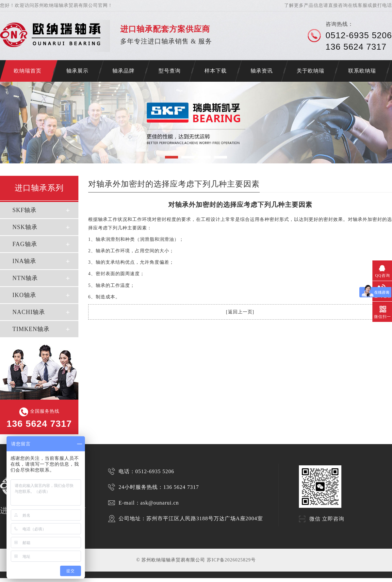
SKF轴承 (24, 210)
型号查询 (170, 71)
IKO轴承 (24, 295)
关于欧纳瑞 (310, 71)
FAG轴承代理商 (152, 580)
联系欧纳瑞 (362, 71)
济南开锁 (4, 580)
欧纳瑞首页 (28, 71)
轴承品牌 (123, 71)
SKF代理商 (88, 580)
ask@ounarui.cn (160, 503)
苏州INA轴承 (76, 580)
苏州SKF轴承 (39, 580)
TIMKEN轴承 (31, 329)
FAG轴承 (25, 244)
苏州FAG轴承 (64, 580)
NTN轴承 (25, 278)
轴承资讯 (262, 71)
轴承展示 (77, 71)
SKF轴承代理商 (122, 580)
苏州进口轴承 (26, 580)
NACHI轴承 (29, 312)
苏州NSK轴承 (51, 580)
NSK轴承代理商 (137, 580)
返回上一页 (240, 312)
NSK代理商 (99, 580)
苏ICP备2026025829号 (231, 560)
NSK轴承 (25, 227)
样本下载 (216, 71)
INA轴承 (24, 261)
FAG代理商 (110, 580)
